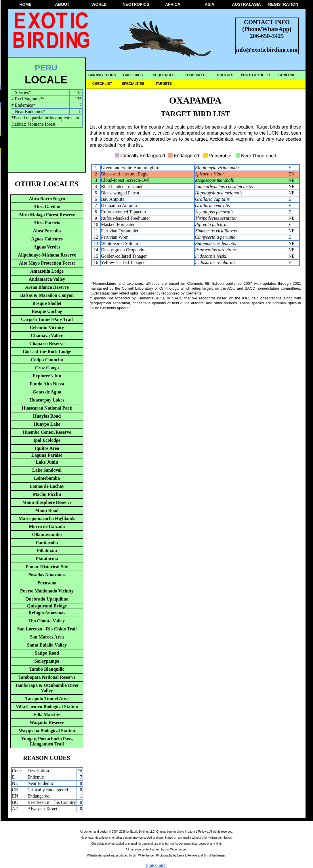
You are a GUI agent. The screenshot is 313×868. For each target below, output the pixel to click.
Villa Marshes (47, 715)
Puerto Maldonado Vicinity (47, 591)
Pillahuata (47, 551)
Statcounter (157, 865)
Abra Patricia (47, 223)
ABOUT (62, 4)
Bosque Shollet (47, 303)
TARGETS (164, 84)
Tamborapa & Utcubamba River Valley (47, 688)
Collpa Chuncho (47, 360)
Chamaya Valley (47, 335)
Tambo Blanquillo (47, 669)
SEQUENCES (164, 75)
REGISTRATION (283, 4)
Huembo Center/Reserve (47, 432)
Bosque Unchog (47, 311)
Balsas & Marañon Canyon (47, 295)
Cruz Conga (47, 368)
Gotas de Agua (47, 392)
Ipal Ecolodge (47, 440)
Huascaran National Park (47, 408)
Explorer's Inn (47, 376)
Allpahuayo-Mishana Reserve (47, 255)
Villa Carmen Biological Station (47, 707)
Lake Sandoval (47, 470)
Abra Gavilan (47, 207)
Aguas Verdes (47, 247)
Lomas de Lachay (47, 486)
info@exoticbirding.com (267, 50)
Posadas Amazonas (47, 575)
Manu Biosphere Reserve (47, 502)
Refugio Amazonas (47, 613)
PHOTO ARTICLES (256, 75)
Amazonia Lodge (47, 271)
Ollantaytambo (47, 535)
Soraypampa (47, 661)
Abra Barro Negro (47, 199)
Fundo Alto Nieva (47, 384)
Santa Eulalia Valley (47, 645)
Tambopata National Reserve (47, 677)
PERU (46, 68)
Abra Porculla (47, 231)
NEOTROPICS (136, 4)
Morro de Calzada (47, 526)
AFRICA (173, 4)
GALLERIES (133, 75)
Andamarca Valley (47, 279)
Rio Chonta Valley (47, 621)
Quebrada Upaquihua (47, 599)
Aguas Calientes (47, 239)
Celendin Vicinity (47, 327)
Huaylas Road (47, 416)
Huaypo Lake (47, 424)
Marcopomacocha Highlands (47, 518)
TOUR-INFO (194, 75)
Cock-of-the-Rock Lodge (47, 352)
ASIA (210, 4)
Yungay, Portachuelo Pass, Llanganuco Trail (47, 741)
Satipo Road (47, 653)
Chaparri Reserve (47, 344)
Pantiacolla (47, 543)
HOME (26, 4)
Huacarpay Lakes (47, 400)
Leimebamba (47, 478)
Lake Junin (47, 462)
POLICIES (225, 75)
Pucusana (47, 583)
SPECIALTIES (133, 84)
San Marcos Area (47, 637)
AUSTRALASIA (246, 4)
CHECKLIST (102, 84)
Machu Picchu (47, 494)
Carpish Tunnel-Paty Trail (47, 319)
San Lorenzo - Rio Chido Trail (47, 629)
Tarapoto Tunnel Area (47, 698)
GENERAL (287, 75)
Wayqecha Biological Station (47, 731)
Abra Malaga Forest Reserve (47, 215)
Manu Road (47, 510)
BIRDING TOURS (102, 75)
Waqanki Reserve (47, 723)
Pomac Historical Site (47, 567)
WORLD (99, 4)
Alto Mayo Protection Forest (47, 263)
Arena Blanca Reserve (47, 287)
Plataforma (47, 559)
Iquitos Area (47, 448)
